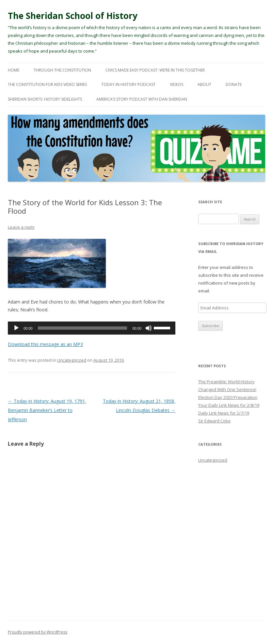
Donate (234, 84)
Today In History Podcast (128, 84)
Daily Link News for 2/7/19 (224, 413)
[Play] (16, 328)
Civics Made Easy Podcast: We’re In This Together (155, 70)
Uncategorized (72, 360)
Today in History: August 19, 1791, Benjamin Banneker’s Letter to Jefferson (47, 410)
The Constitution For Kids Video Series (47, 84)
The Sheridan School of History (73, 16)
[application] (92, 328)
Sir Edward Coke (214, 421)
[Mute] (149, 328)
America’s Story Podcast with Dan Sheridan (142, 99)
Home (14, 70)
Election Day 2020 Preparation (228, 397)
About (204, 84)
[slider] (83, 328)
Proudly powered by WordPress (38, 632)
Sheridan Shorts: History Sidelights (45, 99)
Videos (177, 84)
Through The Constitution (62, 70)
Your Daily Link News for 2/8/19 (229, 405)
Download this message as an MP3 (45, 344)
